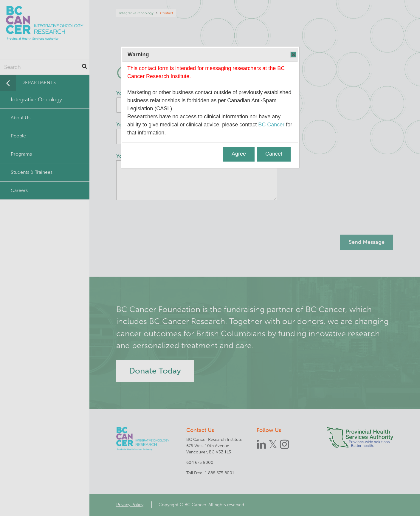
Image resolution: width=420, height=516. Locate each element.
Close (293, 55)
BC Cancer (271, 125)
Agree (239, 154)
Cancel (274, 154)
